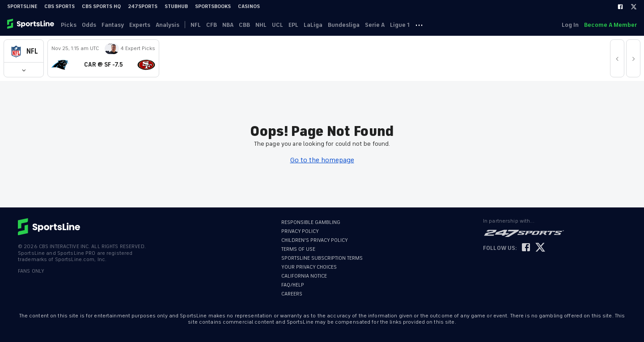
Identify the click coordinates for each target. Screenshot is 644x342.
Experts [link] (140, 25)
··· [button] (419, 25)
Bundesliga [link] (344, 25)
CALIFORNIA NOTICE (304, 276)
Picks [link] (69, 25)
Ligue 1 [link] (400, 25)
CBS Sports (59, 6)
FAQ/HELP (293, 285)
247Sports (143, 6)
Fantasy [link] (113, 25)
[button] (24, 51)
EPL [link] (293, 25)
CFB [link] (212, 25)
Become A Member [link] (610, 25)
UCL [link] (278, 25)
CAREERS (292, 294)
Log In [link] (570, 25)
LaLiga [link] (313, 25)
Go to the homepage (322, 160)
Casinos (249, 6)
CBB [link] (244, 25)
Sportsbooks (213, 6)
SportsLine (22, 6)
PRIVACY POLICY (300, 231)
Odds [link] (89, 25)
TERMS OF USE (298, 249)
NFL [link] (196, 25)
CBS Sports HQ (101, 6)
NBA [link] (228, 25)
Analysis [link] (167, 25)
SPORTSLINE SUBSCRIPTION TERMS (322, 258)
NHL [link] (261, 25)
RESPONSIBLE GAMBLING (311, 222)
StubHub (176, 6)
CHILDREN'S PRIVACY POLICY (315, 240)
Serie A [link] (375, 25)
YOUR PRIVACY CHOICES (309, 267)
